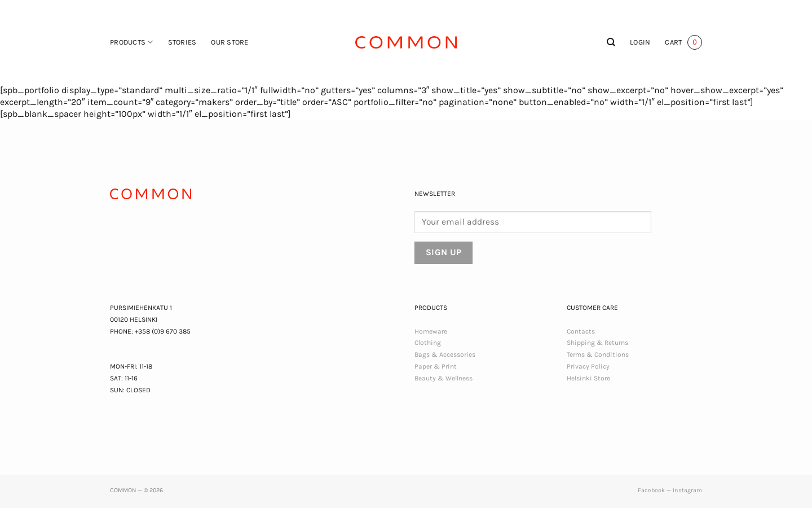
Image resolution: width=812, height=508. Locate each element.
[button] (640, 42)
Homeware (431, 331)
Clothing (428, 343)
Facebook (651, 490)
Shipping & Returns (597, 343)
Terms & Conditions (598, 354)
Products (132, 42)
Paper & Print (436, 366)
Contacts (581, 331)
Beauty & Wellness (443, 378)
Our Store (230, 42)
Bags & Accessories (445, 354)
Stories (182, 42)
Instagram (687, 490)
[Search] (611, 42)
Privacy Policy (588, 366)
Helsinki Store (588, 378)
